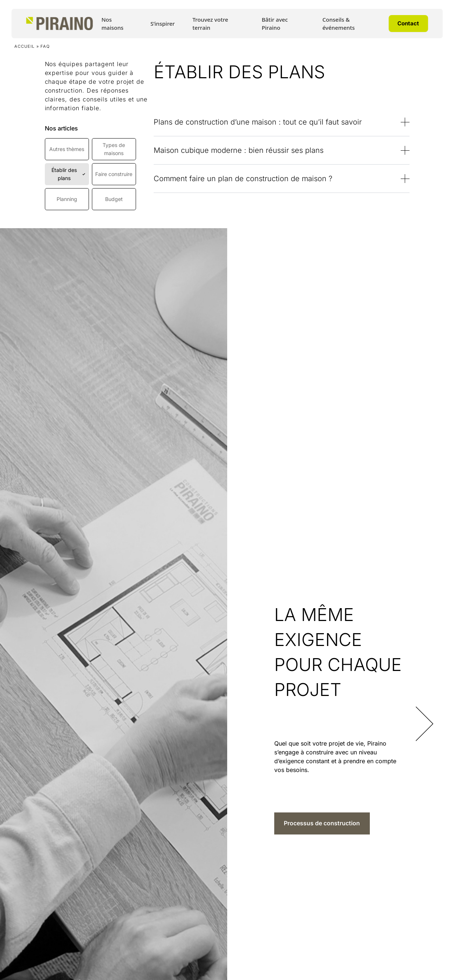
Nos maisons (112, 24)
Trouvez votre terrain (210, 24)
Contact (408, 23)
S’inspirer (162, 24)
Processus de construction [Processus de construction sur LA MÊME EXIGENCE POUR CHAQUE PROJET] (322, 823)
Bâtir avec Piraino (275, 24)
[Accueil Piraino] (59, 24)
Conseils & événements (339, 24)
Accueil (25, 46)
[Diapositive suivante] (428, 718)
